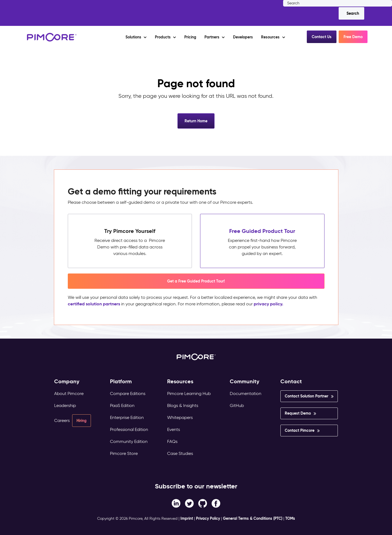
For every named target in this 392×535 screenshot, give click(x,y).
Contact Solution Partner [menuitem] (307, 396)
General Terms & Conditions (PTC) (253, 518)
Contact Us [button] (322, 37)
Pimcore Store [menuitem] (124, 453)
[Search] (351, 13)
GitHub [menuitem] (237, 405)
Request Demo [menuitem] (298, 413)
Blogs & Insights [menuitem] (183, 405)
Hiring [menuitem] (82, 421)
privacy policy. (268, 304)
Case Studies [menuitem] (180, 453)
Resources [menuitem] (180, 382)
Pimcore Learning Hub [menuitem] (189, 393)
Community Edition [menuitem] (129, 441)
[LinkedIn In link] (216, 503)
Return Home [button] (196, 121)
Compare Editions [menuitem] (128, 393)
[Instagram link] (203, 503)
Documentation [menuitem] (246, 393)
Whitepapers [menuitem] (180, 417)
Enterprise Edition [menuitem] (127, 417)
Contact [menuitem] (291, 382)
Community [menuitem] (245, 382)
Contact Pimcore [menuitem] (300, 430)
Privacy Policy (208, 518)
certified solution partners (94, 304)
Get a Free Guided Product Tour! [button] (196, 281)
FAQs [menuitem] (172, 441)
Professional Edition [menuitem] (129, 429)
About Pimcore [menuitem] (69, 393)
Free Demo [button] (353, 37)
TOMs (290, 518)
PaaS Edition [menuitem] (122, 405)
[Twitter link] (189, 503)
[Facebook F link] (176, 503)
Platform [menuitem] (121, 382)
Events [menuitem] (174, 429)
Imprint (187, 518)
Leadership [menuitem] (65, 405)
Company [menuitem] (67, 382)
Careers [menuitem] (62, 420)
